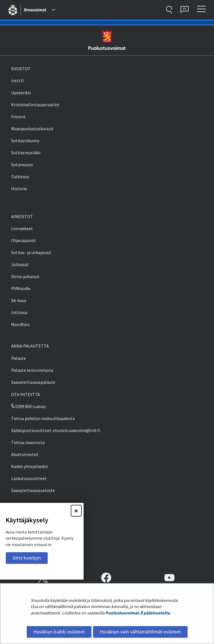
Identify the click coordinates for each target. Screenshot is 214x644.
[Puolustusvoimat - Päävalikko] (40, 10)
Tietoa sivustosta (28, 442)
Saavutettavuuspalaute (33, 382)
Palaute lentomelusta (32, 370)
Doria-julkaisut (25, 276)
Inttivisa (19, 312)
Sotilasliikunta (25, 141)
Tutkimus (20, 177)
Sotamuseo (22, 165)
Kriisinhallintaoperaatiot (35, 105)
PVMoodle (21, 288)
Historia (19, 189)
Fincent (18, 117)
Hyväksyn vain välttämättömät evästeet (140, 632)
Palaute (19, 358)
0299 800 (21, 406)
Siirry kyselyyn (27, 558)
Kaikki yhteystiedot (30, 466)
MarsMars (20, 324)
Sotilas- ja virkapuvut (31, 252)
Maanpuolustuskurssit (32, 129)
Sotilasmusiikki (26, 153)
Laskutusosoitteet (29, 478)
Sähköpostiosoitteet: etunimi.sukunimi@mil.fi (56, 430)
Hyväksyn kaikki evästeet (59, 632)
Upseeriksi (21, 93)
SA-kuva (19, 300)
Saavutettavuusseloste (33, 490)
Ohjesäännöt (24, 240)
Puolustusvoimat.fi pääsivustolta (138, 613)
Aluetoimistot (25, 454)
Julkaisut (20, 264)
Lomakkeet (22, 228)
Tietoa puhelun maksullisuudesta (43, 418)
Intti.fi (17, 81)
